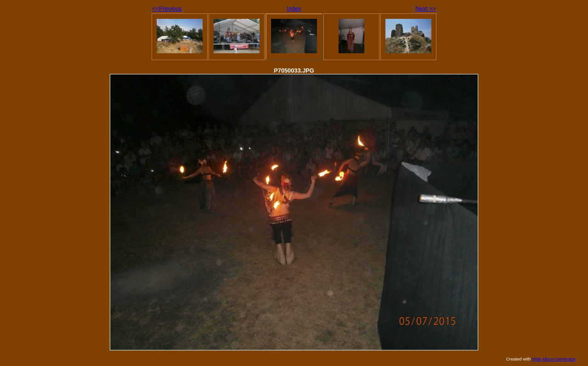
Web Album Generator (554, 359)
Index (294, 8)
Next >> (426, 8)
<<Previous (167, 8)
